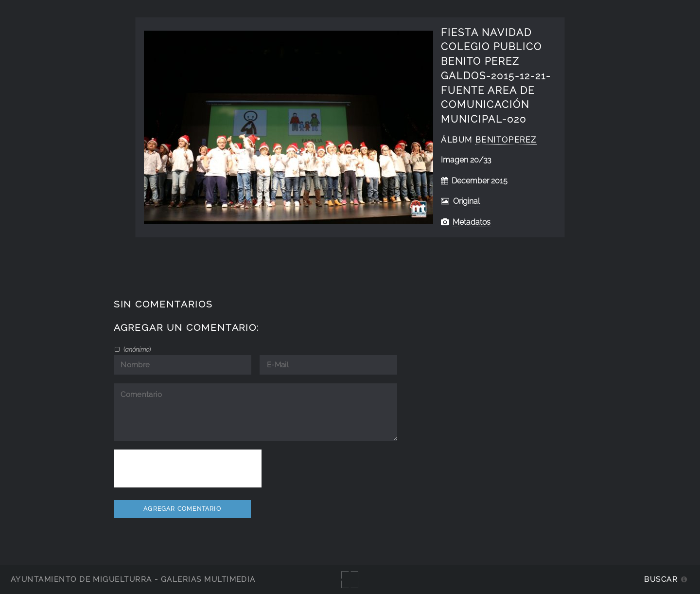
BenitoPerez (506, 140)
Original (466, 201)
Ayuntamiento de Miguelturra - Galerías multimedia (133, 579)
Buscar (661, 579)
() (136, 349)
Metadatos (472, 222)
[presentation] (188, 468)
